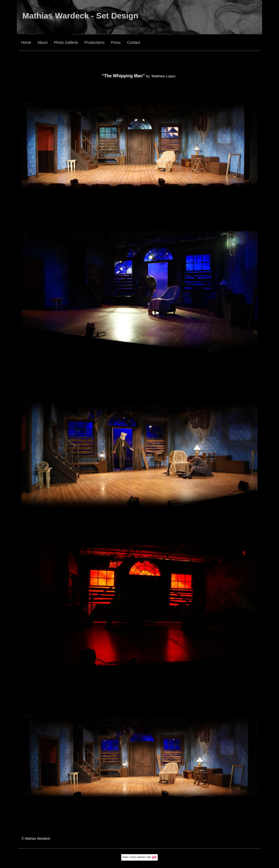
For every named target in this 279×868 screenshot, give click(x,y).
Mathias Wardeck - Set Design (80, 16)
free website (139, 857)
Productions (95, 42)
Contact (134, 42)
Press (116, 42)
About (43, 42)
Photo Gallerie (66, 42)
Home (26, 42)
